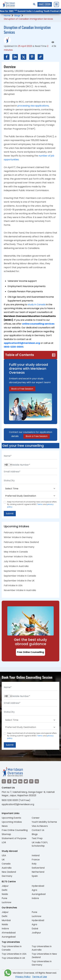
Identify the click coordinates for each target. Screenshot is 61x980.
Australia (7, 868)
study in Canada (37, 305)
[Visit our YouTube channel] (15, 781)
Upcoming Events (11, 818)
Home (7, 16)
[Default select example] (31, 489)
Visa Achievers (40, 826)
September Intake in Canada (20, 576)
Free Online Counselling (31, 652)
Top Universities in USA (14, 954)
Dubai (35, 929)
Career (36, 818)
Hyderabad (38, 886)
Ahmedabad (9, 933)
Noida (5, 894)
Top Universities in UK (13, 958)
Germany (7, 876)
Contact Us (38, 830)
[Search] (34, 4)
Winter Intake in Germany (18, 537)
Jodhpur (36, 933)
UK (3, 860)
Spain (35, 876)
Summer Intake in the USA (18, 557)
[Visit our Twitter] (26, 781)
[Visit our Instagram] (4, 781)
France (36, 860)
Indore (35, 898)
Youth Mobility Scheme (44, 822)
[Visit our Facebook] (9, 781)
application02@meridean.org (22, 343)
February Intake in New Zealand (21, 542)
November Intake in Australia (20, 590)
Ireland (36, 855)
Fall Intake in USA (13, 585)
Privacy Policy (23, 977)
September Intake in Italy (18, 571)
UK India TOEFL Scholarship (40, 844)
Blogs (17, 16)
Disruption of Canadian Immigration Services (28, 19)
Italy (34, 864)
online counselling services (38, 324)
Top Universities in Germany (42, 963)
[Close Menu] (56, 4)
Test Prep (37, 838)
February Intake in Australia (19, 532)
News (5, 826)
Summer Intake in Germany (19, 547)
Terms (40, 504)
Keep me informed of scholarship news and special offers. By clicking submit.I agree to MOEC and (32, 504)
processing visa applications (33, 106)
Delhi (4, 890)
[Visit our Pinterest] (31, 781)
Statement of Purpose (14, 838)
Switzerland (38, 868)
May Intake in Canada (16, 552)
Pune (4, 898)
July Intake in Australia (16, 566)
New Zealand (9, 872)
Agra (34, 890)
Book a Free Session (22, 389)
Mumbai (6, 920)
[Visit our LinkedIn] (20, 781)
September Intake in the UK (19, 581)
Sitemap (6, 834)
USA (4, 855)
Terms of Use (40, 977)
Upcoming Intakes (12, 822)
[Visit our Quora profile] (37, 781)
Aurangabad (39, 894)
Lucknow (6, 902)
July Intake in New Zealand (18, 561)
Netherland (38, 872)
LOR (4, 842)
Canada (6, 864)
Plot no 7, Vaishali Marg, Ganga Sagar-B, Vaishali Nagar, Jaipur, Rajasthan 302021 (28, 794)
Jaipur (5, 886)
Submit (10, 514)
